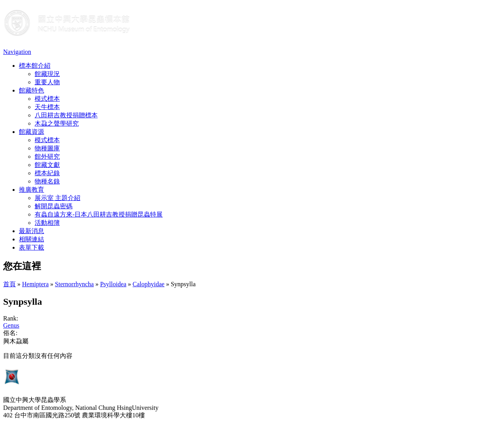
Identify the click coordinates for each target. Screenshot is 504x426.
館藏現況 (47, 74)
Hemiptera (35, 284)
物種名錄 (47, 181)
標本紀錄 (47, 173)
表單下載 (31, 247)
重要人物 (47, 82)
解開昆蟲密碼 (54, 206)
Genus (11, 325)
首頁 (9, 284)
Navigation (17, 52)
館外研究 (47, 157)
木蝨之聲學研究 (57, 123)
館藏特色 (31, 90)
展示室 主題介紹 (57, 198)
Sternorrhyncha (75, 284)
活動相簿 (47, 223)
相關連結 (31, 239)
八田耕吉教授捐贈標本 (66, 115)
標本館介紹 (35, 66)
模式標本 (47, 99)
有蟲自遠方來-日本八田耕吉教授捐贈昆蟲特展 (99, 214)
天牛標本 (47, 107)
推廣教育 (31, 190)
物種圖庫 (47, 148)
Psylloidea (113, 284)
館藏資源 (31, 132)
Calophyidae (149, 284)
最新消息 (31, 231)
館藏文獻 (47, 165)
